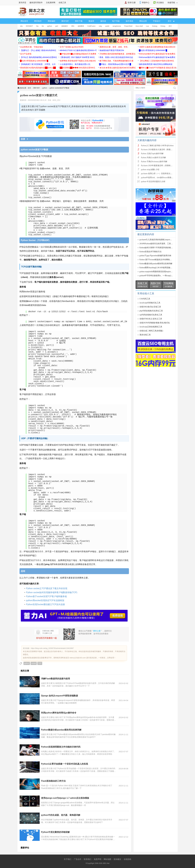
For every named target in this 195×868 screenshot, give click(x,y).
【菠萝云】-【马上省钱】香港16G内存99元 (38, 50)
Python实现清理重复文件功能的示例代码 (61, 747)
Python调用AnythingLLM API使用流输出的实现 (159, 268)
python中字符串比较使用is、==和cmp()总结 (157, 276)
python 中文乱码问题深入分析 (153, 182)
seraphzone (117, 26)
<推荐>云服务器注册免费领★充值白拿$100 (157, 47)
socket (34, 663)
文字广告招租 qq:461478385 (72, 47)
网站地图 (107, 859)
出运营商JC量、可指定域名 (32, 47)
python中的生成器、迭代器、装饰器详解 (61, 815)
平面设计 (157, 21)
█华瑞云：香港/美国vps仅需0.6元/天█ (115, 64)
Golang (155, 26)
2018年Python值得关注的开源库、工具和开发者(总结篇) (162, 244)
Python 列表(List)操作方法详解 (153, 158)
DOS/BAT (29, 26)
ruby (100, 26)
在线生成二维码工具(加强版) (151, 331)
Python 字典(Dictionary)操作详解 (154, 162)
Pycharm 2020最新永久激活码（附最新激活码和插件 (162, 150)
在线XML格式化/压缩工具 (150, 307)
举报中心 (146, 3)
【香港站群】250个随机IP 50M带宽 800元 (77, 57)
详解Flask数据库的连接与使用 (56, 679)
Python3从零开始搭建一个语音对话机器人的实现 (65, 764)
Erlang (163, 26)
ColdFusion (91, 26)
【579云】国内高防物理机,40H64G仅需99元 (39, 57)
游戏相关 (65, 26)
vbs (21, 26)
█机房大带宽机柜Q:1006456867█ (153, 50)
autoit (107, 26)
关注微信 (160, 3)
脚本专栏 (65, 21)
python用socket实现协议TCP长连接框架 (45, 600)
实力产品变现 (26, 54)
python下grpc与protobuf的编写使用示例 (155, 256)
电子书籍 (116, 21)
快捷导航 (173, 3)
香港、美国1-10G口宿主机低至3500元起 (116, 57)
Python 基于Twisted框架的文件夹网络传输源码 (158, 260)
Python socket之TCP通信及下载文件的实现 (47, 588)
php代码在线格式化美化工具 (151, 311)
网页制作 (38, 21)
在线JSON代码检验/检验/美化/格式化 (155, 323)
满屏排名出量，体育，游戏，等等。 (114, 47)
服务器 (103, 21)
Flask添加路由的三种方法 (53, 781)
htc (43, 26)
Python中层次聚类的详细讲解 (55, 832)
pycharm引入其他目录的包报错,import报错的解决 (159, 240)
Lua (147, 26)
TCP (40, 663)
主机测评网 (51, 3)
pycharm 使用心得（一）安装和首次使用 (158, 174)
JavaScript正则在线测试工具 (151, 327)
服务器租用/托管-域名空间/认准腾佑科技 (156, 64)
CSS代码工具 (145, 299)
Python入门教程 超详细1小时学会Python (157, 146)
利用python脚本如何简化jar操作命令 (59, 713)
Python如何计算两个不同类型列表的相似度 (157, 248)
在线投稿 (127, 859)
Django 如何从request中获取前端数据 (60, 696)
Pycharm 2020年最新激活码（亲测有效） (158, 166)
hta (37, 26)
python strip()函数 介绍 (150, 170)
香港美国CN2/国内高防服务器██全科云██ (38, 68)
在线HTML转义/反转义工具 (151, 319)
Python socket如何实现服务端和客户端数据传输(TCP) (52, 592)
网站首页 (24, 21)
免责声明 (98, 859)
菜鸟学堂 (22, 3)
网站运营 (143, 21)
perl (57, 26)
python (50, 26)
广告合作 (78, 859)
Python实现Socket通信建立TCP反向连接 (46, 604)
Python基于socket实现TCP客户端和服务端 (46, 596)
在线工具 (62, 3)
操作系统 (129, 21)
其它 (170, 26)
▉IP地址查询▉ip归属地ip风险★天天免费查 (78, 54)
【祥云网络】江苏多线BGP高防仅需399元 (157, 61)
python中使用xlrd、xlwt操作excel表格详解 (158, 178)
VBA (73, 26)
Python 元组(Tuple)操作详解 (152, 154)
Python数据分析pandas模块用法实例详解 (61, 730)
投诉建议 (117, 859)
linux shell (139, 26)
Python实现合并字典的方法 (151, 252)
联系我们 (88, 859)
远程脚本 (81, 26)
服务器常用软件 (36, 3)
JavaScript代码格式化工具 (150, 303)
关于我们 (68, 859)
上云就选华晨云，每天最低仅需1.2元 (75, 64)
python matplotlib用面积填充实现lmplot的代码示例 (160, 272)
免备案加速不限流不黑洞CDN (112, 50)
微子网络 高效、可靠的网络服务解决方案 (117, 61)
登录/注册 (132, 3)
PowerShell (128, 26)
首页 (29, 88)
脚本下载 (79, 21)
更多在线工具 (145, 335)
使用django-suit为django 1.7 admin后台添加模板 (65, 798)
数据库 (91, 21)
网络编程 (52, 21)
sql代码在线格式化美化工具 (151, 315)
